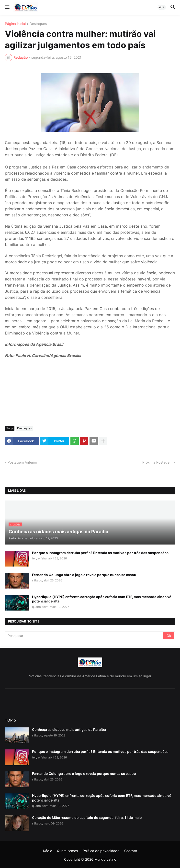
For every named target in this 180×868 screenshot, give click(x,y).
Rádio (48, 851)
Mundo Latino (105, 859)
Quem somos (67, 851)
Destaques (38, 24)
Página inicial (15, 24)
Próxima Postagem (157, 462)
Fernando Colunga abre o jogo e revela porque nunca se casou (84, 575)
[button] (7, 7)
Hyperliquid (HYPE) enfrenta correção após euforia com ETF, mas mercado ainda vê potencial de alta (102, 599)
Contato (131, 851)
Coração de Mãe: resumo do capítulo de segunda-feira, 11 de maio (87, 818)
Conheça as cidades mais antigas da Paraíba (69, 729)
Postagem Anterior (22, 462)
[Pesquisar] (84, 636)
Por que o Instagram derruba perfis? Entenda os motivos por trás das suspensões (100, 553)
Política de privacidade (101, 851)
